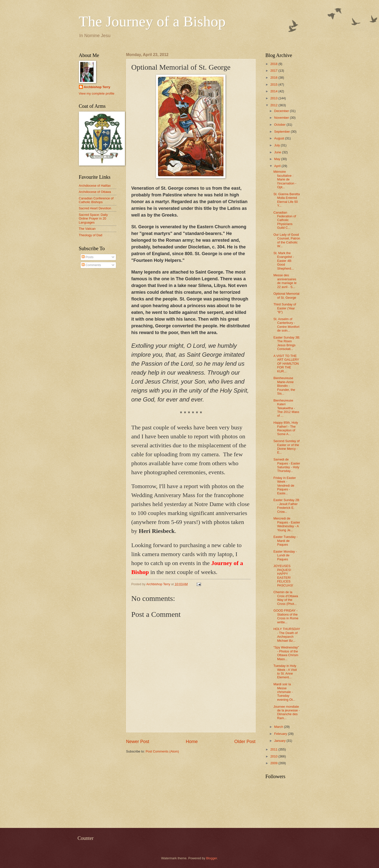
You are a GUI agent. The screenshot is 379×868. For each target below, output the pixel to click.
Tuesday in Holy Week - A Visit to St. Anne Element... (285, 671)
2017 (274, 71)
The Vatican (87, 229)
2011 (274, 749)
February (281, 734)
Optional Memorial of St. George (286, 295)
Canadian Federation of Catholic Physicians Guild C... (285, 220)
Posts (88, 257)
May (278, 159)
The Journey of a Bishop (152, 21)
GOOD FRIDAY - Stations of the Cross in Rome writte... (286, 616)
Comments (91, 265)
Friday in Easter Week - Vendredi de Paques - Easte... (285, 486)
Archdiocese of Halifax (95, 186)
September (283, 132)
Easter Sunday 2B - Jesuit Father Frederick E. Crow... (286, 506)
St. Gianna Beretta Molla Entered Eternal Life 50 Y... (287, 200)
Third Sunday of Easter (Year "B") (285, 308)
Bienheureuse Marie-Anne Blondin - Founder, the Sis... (284, 386)
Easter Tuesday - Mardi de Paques (286, 541)
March (279, 727)
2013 (274, 98)
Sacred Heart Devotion (95, 208)
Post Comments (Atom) (162, 751)
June (278, 152)
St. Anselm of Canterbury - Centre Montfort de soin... (286, 325)
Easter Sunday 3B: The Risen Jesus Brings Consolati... (287, 343)
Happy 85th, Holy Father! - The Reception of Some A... (286, 428)
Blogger (212, 858)
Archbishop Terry (97, 87)
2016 (274, 78)
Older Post (245, 742)
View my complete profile (97, 93)
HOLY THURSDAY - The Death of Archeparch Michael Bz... (287, 635)
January (280, 741)
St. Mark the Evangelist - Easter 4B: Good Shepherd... (284, 261)
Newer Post (138, 742)
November (282, 118)
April (278, 166)
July (277, 145)
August (280, 138)
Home (192, 742)
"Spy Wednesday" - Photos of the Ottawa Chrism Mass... (286, 653)
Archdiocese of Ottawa (95, 192)
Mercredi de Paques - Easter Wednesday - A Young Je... (287, 524)
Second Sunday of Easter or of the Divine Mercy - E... (287, 447)
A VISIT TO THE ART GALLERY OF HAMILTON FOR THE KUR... (286, 364)
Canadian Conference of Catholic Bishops (96, 200)
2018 (274, 64)
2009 (274, 763)
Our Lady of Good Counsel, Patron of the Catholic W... (287, 240)
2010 (274, 756)
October (280, 125)
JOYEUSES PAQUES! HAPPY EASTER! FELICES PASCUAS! (283, 576)
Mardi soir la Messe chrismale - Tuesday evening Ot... (284, 692)
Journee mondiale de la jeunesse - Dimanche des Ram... (287, 712)
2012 (274, 105)
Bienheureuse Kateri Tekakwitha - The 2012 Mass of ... (286, 408)
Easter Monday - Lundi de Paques (285, 555)
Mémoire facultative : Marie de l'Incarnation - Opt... (285, 179)
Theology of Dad (91, 235)
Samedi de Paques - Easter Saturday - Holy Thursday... (287, 465)
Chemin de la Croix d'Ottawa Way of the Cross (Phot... (286, 598)
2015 (274, 85)
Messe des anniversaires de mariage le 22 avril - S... (285, 281)
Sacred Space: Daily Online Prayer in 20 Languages (93, 219)
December (282, 111)
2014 (274, 91)
